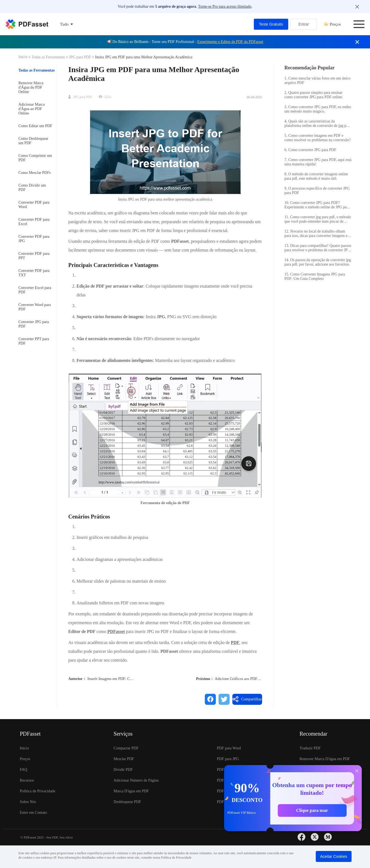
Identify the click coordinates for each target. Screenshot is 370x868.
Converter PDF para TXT (34, 273)
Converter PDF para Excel (34, 222)
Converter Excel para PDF (35, 290)
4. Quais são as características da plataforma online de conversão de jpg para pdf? (318, 124)
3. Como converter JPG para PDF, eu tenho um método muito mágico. (318, 109)
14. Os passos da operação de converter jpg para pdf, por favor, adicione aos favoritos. (318, 262)
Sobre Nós (28, 802)
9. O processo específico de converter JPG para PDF (317, 191)
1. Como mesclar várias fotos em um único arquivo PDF (317, 80)
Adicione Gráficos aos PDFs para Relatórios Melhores (257, 679)
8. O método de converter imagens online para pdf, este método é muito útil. (316, 176)
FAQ (24, 770)
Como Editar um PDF (35, 126)
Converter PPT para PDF (34, 341)
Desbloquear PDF (127, 802)
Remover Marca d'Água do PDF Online (31, 87)
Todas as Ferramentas (49, 57)
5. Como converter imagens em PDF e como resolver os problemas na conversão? (318, 138)
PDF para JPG (228, 759)
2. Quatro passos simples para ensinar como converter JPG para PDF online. (314, 95)
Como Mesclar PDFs (35, 173)
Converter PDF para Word (34, 205)
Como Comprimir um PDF (35, 158)
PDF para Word (229, 748)
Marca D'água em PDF (131, 791)
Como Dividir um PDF (32, 188)
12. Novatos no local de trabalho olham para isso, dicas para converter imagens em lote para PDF (317, 234)
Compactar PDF (126, 748)
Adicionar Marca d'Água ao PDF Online (32, 109)
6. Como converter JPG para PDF (310, 150)
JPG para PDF (80, 57)
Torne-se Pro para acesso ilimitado (225, 6)
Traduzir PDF (310, 748)
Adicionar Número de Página (136, 780)
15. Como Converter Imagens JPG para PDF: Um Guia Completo (315, 276)
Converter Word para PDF (35, 307)
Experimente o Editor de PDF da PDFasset (230, 42)
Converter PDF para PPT (34, 256)
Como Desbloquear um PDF (33, 141)
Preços (332, 24)
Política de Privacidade (38, 791)
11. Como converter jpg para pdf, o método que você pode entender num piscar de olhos (318, 219)
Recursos (27, 780)
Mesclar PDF (124, 759)
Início (23, 57)
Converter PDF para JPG (34, 239)
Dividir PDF (123, 770)
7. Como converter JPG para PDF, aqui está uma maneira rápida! (318, 162)
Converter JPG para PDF (34, 324)
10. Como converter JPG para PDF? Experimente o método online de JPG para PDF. (317, 205)
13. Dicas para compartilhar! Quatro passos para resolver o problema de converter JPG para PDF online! (318, 248)
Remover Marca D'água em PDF (325, 759)
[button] (165, 436)
